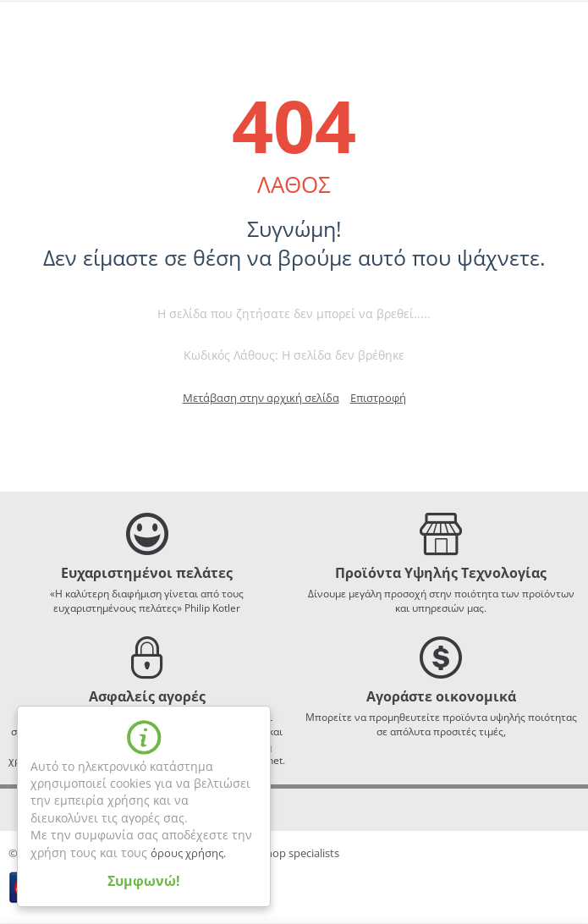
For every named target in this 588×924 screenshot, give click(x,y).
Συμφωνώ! (144, 881)
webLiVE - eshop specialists (272, 853)
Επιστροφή (378, 398)
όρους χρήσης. (188, 853)
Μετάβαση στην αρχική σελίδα (261, 398)
